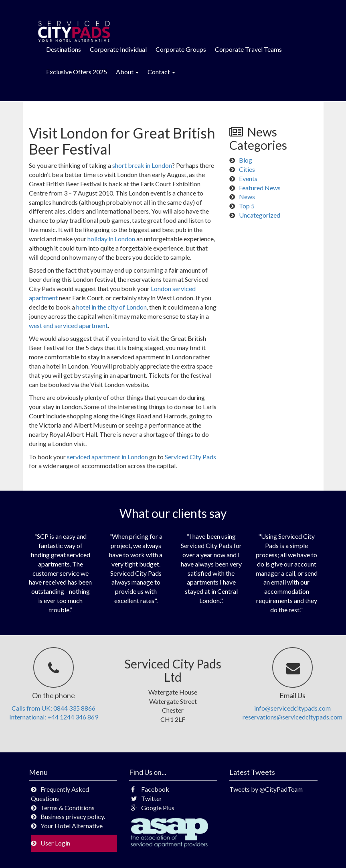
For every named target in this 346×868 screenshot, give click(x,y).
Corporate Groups (181, 49)
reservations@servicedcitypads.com (292, 717)
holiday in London (111, 239)
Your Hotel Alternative (72, 826)
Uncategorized (260, 215)
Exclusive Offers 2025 (77, 72)
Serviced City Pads (190, 457)
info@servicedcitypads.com (292, 708)
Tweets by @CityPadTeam (266, 789)
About (127, 72)
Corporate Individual (118, 49)
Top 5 (247, 206)
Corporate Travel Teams (248, 49)
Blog (246, 160)
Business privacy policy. (73, 816)
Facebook (150, 789)
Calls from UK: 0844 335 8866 (54, 708)
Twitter (147, 798)
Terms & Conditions (68, 808)
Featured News (260, 188)
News (247, 197)
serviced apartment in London (107, 457)
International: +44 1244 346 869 (54, 717)
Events (248, 178)
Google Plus (153, 808)
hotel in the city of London (111, 307)
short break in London (142, 165)
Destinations (64, 49)
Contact (161, 72)
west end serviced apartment (68, 325)
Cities (247, 169)
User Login (55, 843)
